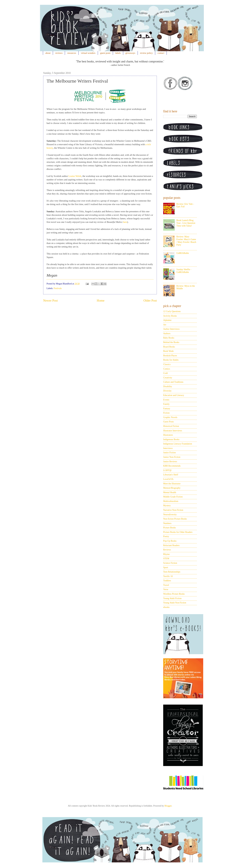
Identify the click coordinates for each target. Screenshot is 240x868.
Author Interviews (171, 329)
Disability (168, 386)
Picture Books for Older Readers (178, 532)
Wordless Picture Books (174, 594)
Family (166, 404)
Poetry (166, 536)
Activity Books (170, 316)
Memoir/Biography (172, 488)
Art (165, 325)
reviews (59, 53)
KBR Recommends (172, 466)
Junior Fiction (169, 453)
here (125, 222)
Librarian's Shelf (171, 475)
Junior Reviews (170, 462)
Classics (167, 364)
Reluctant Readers (171, 545)
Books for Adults (171, 360)
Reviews (167, 550)
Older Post (150, 301)
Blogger (168, 806)
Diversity (167, 391)
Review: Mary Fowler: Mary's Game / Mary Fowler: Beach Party (186, 241)
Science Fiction (170, 563)
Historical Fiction (171, 426)
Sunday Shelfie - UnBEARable (184, 271)
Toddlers (167, 581)
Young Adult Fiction (172, 598)
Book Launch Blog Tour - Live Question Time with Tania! (186, 223)
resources (72, 53)
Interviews (168, 448)
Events (166, 400)
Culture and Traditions (173, 382)
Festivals (58, 288)
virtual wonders (88, 53)
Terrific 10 (168, 576)
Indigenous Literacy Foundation (178, 444)
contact (161, 53)
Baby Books (169, 338)
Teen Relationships (172, 572)
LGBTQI (167, 470)
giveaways (130, 53)
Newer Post (50, 301)
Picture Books (170, 528)
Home (101, 301)
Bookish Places (170, 356)
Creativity (168, 378)
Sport (166, 567)
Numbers (167, 523)
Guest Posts (168, 422)
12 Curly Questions (172, 311)
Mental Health (170, 492)
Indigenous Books (171, 439)
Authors (167, 333)
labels (118, 53)
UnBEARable (183, 253)
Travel (166, 585)
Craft (166, 373)
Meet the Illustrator (172, 484)
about (48, 53)
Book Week (168, 351)
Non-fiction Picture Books (175, 519)
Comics (167, 369)
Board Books (169, 347)
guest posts (105, 53)
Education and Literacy (174, 395)
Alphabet (167, 320)
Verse (166, 589)
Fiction (166, 413)
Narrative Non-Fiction (173, 510)
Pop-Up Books (170, 541)
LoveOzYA (168, 479)
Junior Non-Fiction (172, 457)
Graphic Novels (170, 417)
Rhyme (166, 554)
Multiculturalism (171, 501)
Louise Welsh (75, 176)
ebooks (166, 607)
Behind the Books (171, 342)
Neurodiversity (170, 515)
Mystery (167, 506)
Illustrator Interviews (173, 431)
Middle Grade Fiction (173, 497)
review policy (146, 53)
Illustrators (168, 435)
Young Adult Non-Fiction (175, 603)
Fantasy (167, 409)
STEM (166, 559)
